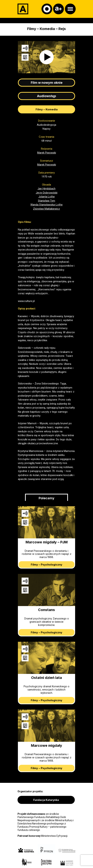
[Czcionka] (58, 9)
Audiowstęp (46, 96)
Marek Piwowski (47, 153)
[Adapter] (23, 9)
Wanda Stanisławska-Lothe (46, 205)
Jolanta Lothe (47, 197)
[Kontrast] (47, 9)
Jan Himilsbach (46, 189)
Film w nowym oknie (47, 83)
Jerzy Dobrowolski (47, 193)
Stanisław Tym (46, 201)
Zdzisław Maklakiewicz (46, 209)
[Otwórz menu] (70, 9)
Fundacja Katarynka (46, 800)
